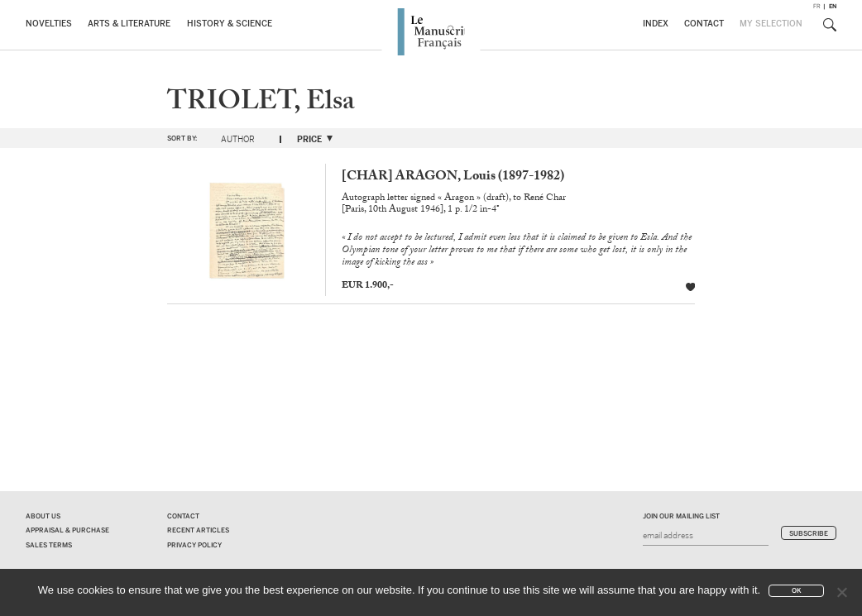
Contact (704, 24)
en (833, 6)
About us (43, 516)
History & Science (230, 24)
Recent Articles (198, 530)
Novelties (49, 24)
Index (656, 24)
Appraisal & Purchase (67, 530)
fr (817, 6)
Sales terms (49, 545)
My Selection (771, 24)
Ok (797, 591)
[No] (841, 592)
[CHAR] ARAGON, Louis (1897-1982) (453, 177)
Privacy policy (194, 545)
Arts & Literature (129, 24)
